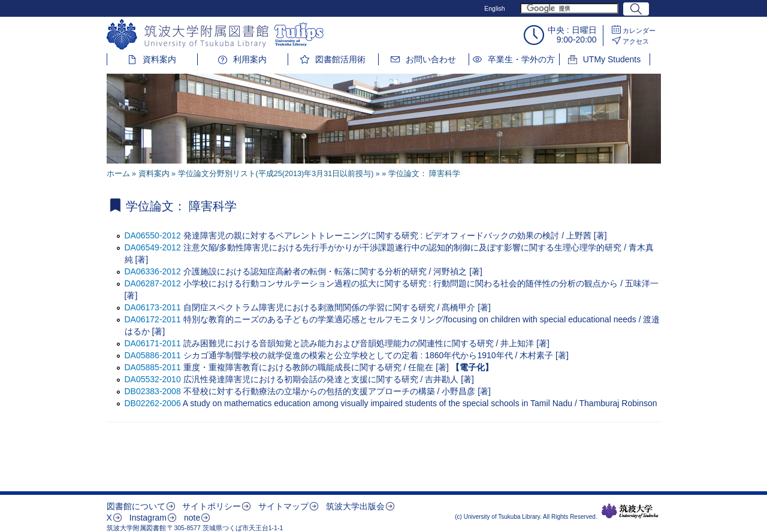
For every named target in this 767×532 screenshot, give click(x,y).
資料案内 (159, 59)
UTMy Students (612, 59)
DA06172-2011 (153, 319)
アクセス (636, 41)
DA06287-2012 (153, 283)
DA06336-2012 (153, 271)
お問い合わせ (431, 59)
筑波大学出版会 (355, 506)
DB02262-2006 (153, 403)
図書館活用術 (340, 59)
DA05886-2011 (153, 355)
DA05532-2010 (153, 379)
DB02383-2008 (153, 391)
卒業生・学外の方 (521, 59)
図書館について (136, 506)
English (494, 8)
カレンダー (639, 31)
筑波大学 (630, 511)
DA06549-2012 (153, 247)
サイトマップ (283, 506)
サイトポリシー (212, 506)
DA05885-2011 (153, 367)
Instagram (148, 518)
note (192, 518)
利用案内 (250, 59)
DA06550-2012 (153, 235)
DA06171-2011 (153, 343)
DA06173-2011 (153, 307)
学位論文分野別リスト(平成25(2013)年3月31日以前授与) (276, 174)
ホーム (118, 174)
